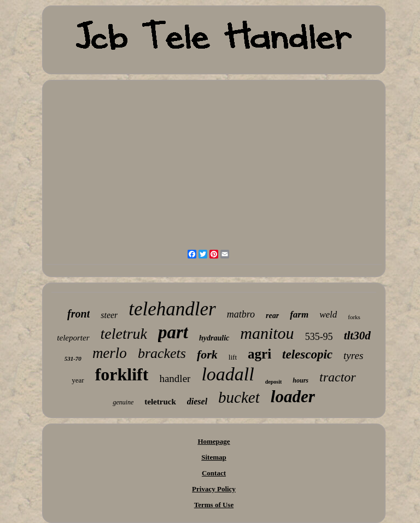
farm (299, 315)
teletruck (160, 402)
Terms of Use (214, 505)
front (78, 314)
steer (109, 315)
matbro (241, 314)
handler (175, 378)
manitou (267, 333)
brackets (162, 353)
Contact (214, 473)
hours (301, 380)
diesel (197, 401)
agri (259, 354)
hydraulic (214, 338)
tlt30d (357, 336)
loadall (227, 374)
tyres (353, 355)
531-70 (73, 359)
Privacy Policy (214, 489)
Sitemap (214, 457)
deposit (274, 382)
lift (233, 357)
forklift (122, 374)
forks (354, 317)
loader (293, 396)
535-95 (319, 337)
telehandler (172, 309)
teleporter (73, 338)
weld (328, 315)
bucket (239, 397)
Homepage (214, 441)
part (173, 332)
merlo (110, 353)
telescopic (307, 354)
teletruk (124, 334)
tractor (338, 377)
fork (207, 354)
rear (272, 316)
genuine (123, 402)
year (78, 380)
